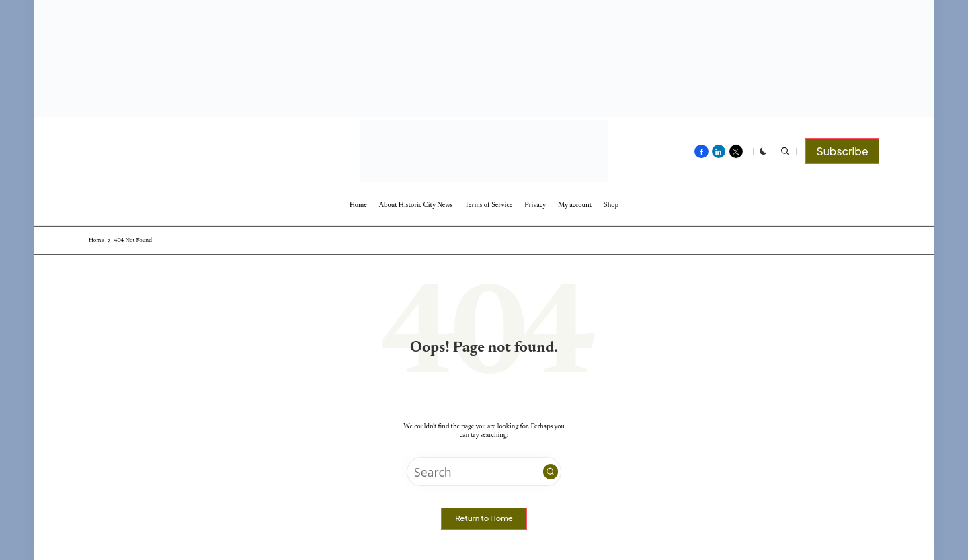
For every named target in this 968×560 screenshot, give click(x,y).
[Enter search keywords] (484, 472)
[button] (842, 151)
